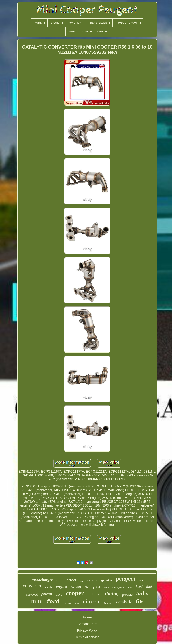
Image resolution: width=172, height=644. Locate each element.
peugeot (126, 579)
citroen (91, 601)
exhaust (92, 580)
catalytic (124, 602)
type (82, 581)
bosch (106, 587)
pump (47, 594)
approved (32, 595)
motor (59, 595)
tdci (87, 587)
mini (37, 601)
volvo (60, 580)
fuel (149, 587)
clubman (94, 594)
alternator (108, 603)
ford (53, 602)
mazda (49, 587)
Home (87, 617)
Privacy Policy (87, 630)
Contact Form (87, 624)
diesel (77, 604)
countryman (118, 587)
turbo (142, 593)
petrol (97, 587)
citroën (67, 604)
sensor (72, 580)
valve (130, 587)
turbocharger (42, 580)
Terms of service (87, 637)
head (139, 587)
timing (112, 594)
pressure (127, 595)
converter (32, 586)
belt (141, 581)
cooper (75, 593)
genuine (107, 580)
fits (140, 601)
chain (76, 586)
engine (62, 586)
